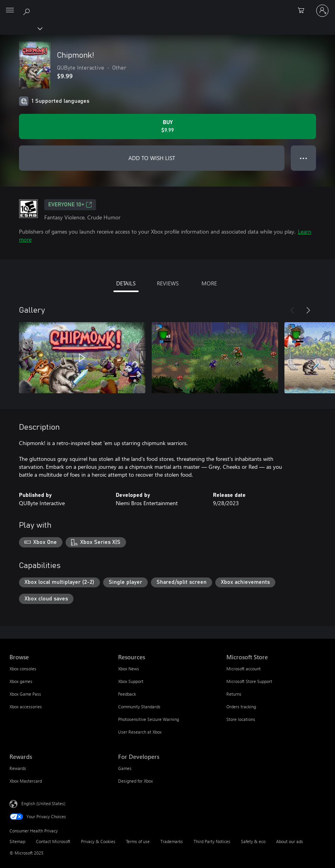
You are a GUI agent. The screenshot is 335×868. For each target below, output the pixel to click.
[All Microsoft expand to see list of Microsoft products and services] (10, 11)
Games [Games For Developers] (125, 768)
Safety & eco (253, 841)
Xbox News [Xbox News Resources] (129, 669)
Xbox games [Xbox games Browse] (21, 681)
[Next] (308, 310)
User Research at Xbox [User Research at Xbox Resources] (140, 732)
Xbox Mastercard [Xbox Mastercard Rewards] (26, 781)
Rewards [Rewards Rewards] (18, 768)
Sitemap (17, 841)
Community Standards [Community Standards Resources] (139, 707)
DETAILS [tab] (126, 283)
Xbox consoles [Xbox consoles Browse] (23, 669)
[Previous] (292, 310)
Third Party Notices (212, 841)
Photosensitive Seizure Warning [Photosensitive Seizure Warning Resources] (149, 719)
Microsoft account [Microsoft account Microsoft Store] (244, 669)
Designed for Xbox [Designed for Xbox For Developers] (136, 781)
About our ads (290, 841)
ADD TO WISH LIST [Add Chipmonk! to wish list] (152, 158)
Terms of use (138, 841)
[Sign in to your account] (322, 11)
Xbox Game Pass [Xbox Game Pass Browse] (25, 694)
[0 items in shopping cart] (303, 11)
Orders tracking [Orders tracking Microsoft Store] (241, 707)
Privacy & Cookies (98, 841)
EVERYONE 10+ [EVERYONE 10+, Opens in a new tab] (70, 205)
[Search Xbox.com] (28, 10)
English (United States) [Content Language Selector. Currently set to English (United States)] (43, 803)
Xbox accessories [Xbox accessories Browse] (26, 707)
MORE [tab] (209, 283)
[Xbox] (21, 28)
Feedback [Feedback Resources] (127, 694)
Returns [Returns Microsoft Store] (234, 694)
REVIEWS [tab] (168, 283)
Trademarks (172, 841)
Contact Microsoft (53, 841)
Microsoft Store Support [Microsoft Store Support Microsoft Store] (249, 681)
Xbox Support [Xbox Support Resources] (131, 681)
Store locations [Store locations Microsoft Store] (241, 719)
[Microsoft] (167, 6)
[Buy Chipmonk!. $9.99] (167, 126)
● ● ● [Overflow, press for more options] (304, 158)
